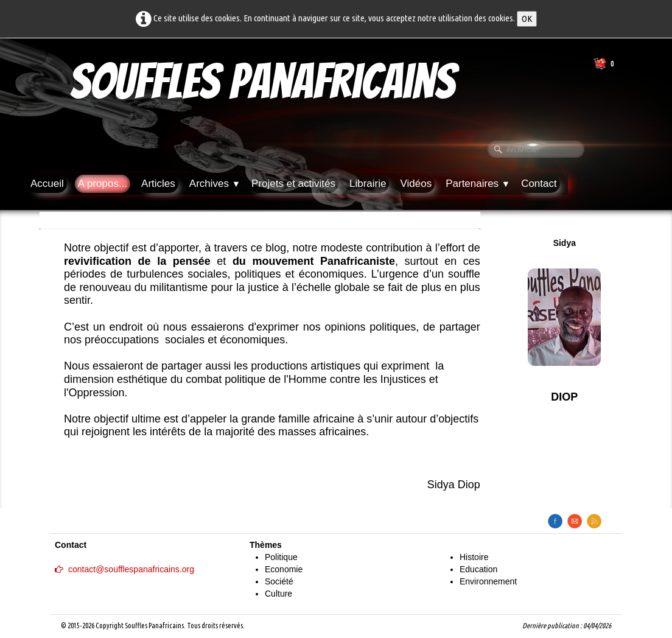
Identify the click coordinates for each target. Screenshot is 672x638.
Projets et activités (293, 184)
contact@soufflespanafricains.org (124, 569)
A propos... (103, 184)
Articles (158, 184)
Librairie (368, 184)
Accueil (47, 184)
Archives (215, 184)
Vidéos (416, 184)
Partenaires (478, 184)
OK (527, 19)
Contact (539, 184)
